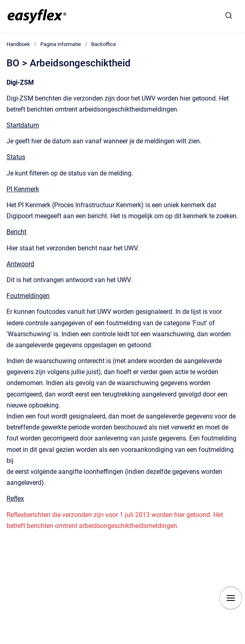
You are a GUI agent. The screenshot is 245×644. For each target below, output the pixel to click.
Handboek (18, 44)
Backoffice (104, 44)
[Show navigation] (231, 598)
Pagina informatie (61, 44)
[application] (243, 642)
